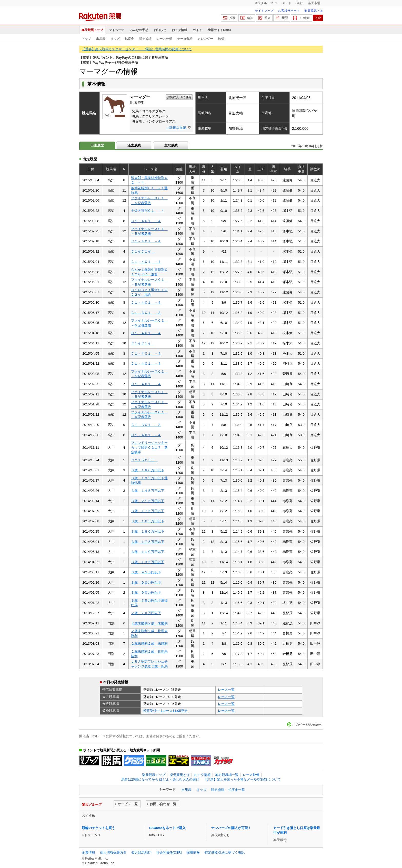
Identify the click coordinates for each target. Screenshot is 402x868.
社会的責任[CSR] (169, 852)
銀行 (300, 3)
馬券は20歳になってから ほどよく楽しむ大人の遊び (160, 779)
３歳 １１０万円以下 (148, 552)
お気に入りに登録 (179, 97)
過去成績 (134, 145)
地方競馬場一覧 (227, 775)
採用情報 (193, 852)
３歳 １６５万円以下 (148, 521)
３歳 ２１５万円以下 (148, 501)
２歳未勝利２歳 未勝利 (149, 623)
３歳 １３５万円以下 (148, 562)
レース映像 (251, 775)
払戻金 (129, 39)
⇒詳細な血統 (176, 128)
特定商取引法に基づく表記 (225, 852)
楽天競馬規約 (141, 852)
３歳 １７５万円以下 (148, 511)
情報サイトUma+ (220, 30)
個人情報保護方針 (113, 852)
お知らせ (160, 30)
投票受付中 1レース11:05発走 (165, 711)
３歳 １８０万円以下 (148, 470)
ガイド (197, 30)
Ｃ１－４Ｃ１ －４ (146, 221)
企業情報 (88, 852)
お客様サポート (289, 11)
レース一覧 (226, 690)
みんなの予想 (139, 30)
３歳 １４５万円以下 (148, 491)
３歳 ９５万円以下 (146, 572)
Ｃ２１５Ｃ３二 (144, 460)
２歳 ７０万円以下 (146, 613)
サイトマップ (264, 11)
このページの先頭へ (307, 725)
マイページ (116, 30)
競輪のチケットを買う (98, 828)
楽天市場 (314, 3)
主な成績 (171, 145)
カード (287, 3)
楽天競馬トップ (92, 30)
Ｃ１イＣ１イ (143, 251)
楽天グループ (264, 3)
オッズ (115, 39)
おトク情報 (179, 30)
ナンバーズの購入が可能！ (231, 828)
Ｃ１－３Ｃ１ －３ (146, 313)
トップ (86, 39)
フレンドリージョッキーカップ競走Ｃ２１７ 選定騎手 (149, 447)
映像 (221, 39)
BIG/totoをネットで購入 (167, 828)
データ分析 (185, 39)
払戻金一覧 (237, 790)
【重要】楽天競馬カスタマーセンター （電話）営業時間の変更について (137, 49)
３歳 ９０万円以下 (146, 582)
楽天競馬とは (314, 11)
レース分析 (164, 39)
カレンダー (205, 39)
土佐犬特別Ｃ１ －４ (148, 211)
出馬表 (101, 39)
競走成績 (145, 39)
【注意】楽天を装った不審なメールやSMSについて (242, 779)
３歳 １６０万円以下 (148, 531)
